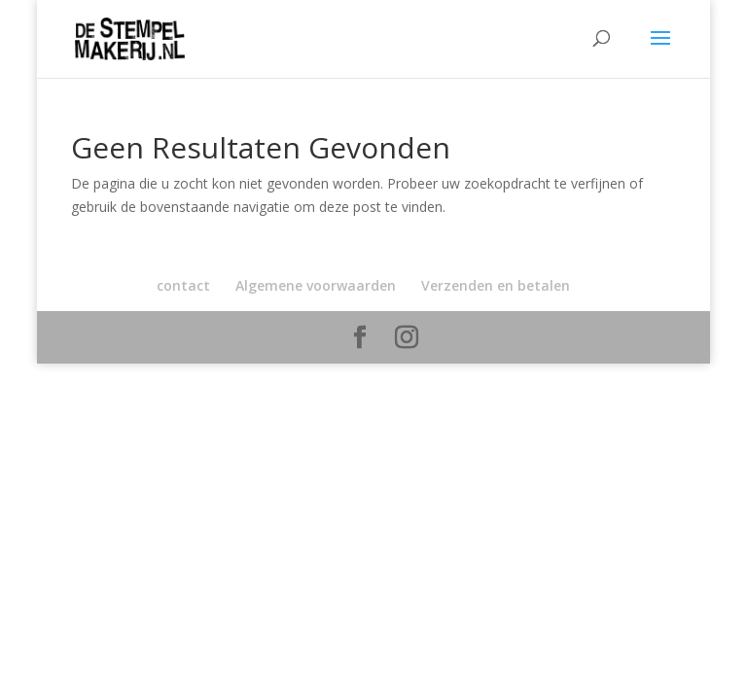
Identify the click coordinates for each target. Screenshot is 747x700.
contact (183, 285)
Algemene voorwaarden (316, 285)
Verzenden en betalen (496, 285)
